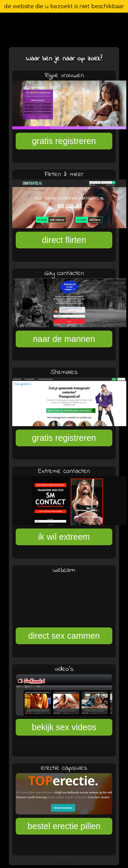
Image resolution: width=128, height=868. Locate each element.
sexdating (64, 862)
